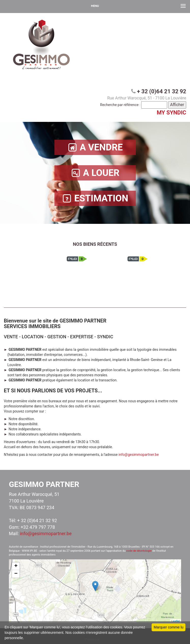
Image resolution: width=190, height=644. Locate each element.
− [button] (16, 574)
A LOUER (95, 173)
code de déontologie (139, 551)
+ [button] (16, 566)
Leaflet (176, 621)
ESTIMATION (95, 198)
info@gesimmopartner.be (139, 455)
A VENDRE (95, 147)
